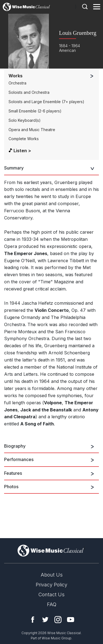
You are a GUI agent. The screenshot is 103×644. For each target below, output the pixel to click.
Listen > (22, 151)
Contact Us (51, 594)
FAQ (52, 604)
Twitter (45, 620)
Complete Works (24, 139)
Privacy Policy (51, 585)
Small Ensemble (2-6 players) (35, 111)
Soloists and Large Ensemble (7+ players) (46, 102)
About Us (52, 575)
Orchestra (17, 83)
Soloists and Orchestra (29, 92)
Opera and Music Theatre (32, 130)
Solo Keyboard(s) (25, 120)
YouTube (71, 620)
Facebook (33, 620)
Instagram (58, 620)
